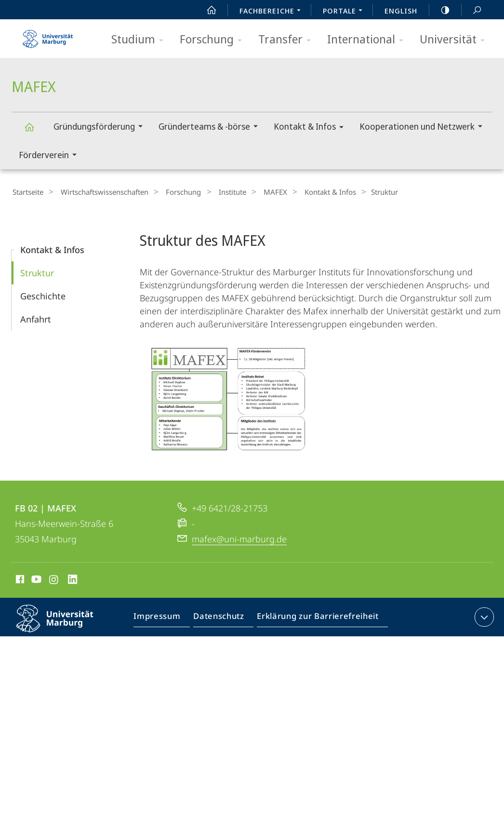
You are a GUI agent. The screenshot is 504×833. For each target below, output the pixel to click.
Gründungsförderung (101, 128)
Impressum (165, 618)
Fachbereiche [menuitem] (273, 12)
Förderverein (51, 156)
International (368, 40)
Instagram (54, 579)
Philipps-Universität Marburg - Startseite (48, 36)
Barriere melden (419, 618)
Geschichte (43, 295)
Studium (140, 40)
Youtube (35, 579)
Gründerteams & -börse (211, 128)
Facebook (19, 579)
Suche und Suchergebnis (472, 10)
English (401, 11)
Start (206, 10)
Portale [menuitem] (345, 12)
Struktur (37, 271)
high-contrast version (440, 10)
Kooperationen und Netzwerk (424, 128)
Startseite (27, 192)
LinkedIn (73, 579)
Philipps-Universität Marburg (63, 625)
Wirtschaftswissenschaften (99, 192)
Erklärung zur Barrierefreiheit (318, 618)
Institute (217, 192)
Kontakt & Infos (312, 128)
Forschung (214, 40)
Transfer (288, 40)
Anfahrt (36, 318)
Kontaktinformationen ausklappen (483, 616)
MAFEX (35, 131)
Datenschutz (223, 618)
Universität (455, 40)
